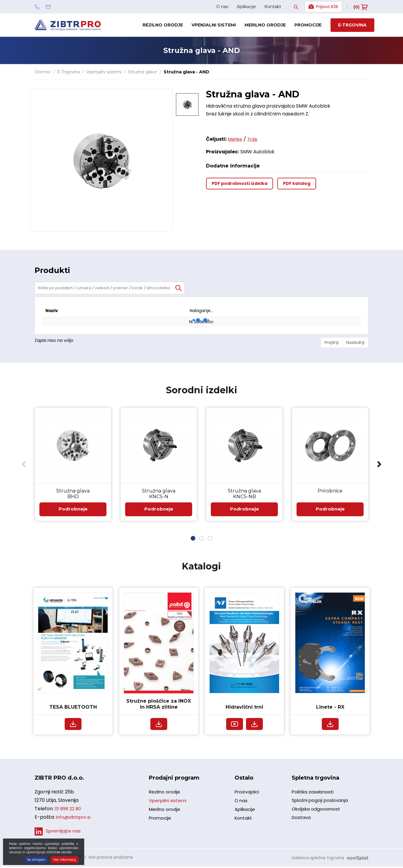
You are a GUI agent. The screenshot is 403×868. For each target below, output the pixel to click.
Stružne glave (143, 72)
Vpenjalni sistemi (214, 25)
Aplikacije (246, 7)
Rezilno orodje (163, 25)
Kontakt (273, 7)
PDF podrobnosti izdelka (240, 183)
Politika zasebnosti (314, 794)
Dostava (302, 823)
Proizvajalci (248, 795)
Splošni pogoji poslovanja (321, 804)
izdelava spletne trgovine (318, 859)
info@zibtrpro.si (74, 819)
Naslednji (355, 342)
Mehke (236, 139)
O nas (222, 7)
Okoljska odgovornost (317, 814)
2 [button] (202, 540)
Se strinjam (36, 860)
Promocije (308, 25)
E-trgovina (352, 25)
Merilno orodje (265, 25)
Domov (43, 72)
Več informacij (65, 860)
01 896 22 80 (69, 811)
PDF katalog (297, 183)
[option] (187, 100)
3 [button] (210, 540)
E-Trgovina (68, 72)
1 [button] (193, 540)
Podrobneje (73, 510)
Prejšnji (332, 342)
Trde (254, 139)
